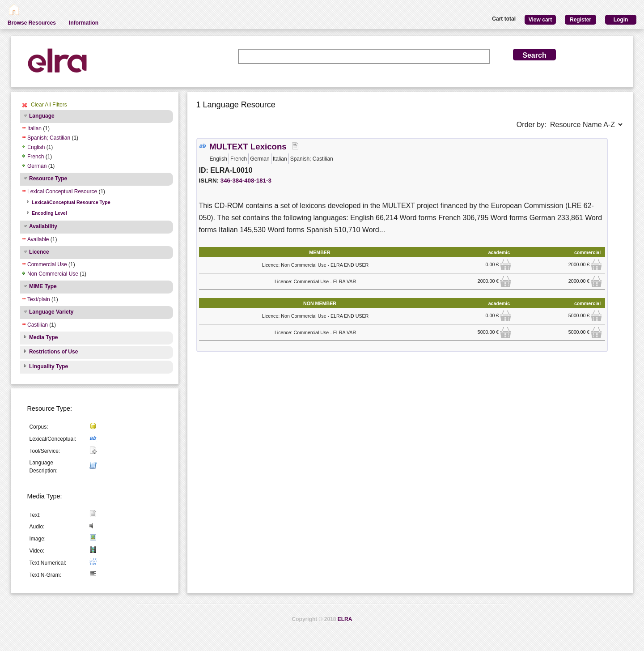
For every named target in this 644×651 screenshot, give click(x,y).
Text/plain (39, 299)
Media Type (43, 337)
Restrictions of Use (53, 352)
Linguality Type (49, 366)
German (37, 166)
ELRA (345, 619)
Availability (43, 226)
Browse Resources (32, 23)
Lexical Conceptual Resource (62, 191)
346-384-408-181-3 (246, 181)
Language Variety (51, 312)
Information (84, 23)
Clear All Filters (49, 105)
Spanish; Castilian (49, 138)
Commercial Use (47, 264)
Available (38, 239)
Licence (39, 252)
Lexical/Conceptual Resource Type (71, 202)
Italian (34, 128)
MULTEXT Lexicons (248, 147)
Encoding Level (49, 213)
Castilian (38, 325)
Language (42, 116)
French (36, 157)
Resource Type (48, 179)
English (36, 147)
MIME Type (43, 286)
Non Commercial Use (53, 274)
